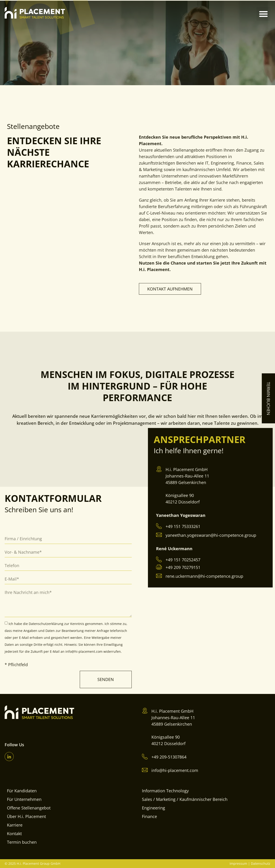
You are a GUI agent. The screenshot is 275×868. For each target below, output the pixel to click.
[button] (263, 14)
